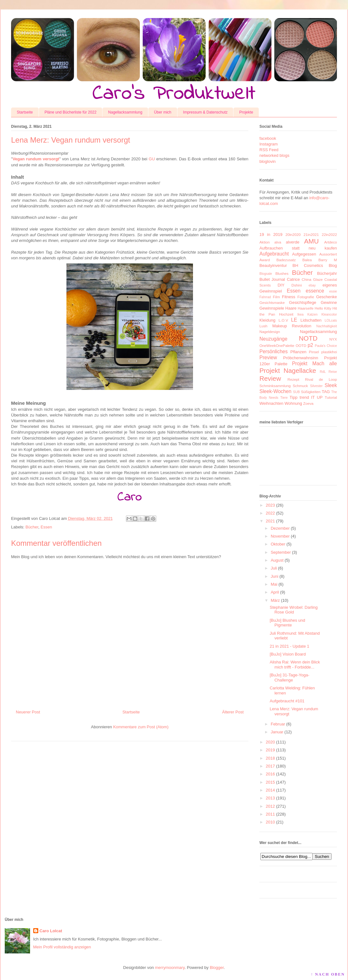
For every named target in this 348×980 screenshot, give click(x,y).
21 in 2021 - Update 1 (289, 646)
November (280, 536)
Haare (291, 308)
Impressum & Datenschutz (205, 112)
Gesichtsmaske (272, 302)
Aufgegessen (304, 254)
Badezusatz (286, 260)
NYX (333, 339)
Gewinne (329, 302)
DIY (281, 285)
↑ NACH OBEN (328, 974)
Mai (274, 584)
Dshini (296, 285)
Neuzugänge (273, 339)
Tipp (293, 397)
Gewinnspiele (272, 308)
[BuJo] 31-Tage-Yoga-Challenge (289, 678)
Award (265, 260)
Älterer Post (233, 712)
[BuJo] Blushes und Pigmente (287, 623)
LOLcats (331, 321)
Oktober (278, 544)
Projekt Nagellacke (288, 370)
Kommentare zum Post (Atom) (141, 727)
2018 (270, 758)
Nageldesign (270, 332)
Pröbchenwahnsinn (301, 358)
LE (294, 320)
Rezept (293, 379)
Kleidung (267, 320)
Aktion (264, 242)
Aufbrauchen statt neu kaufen (298, 248)
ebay (312, 285)
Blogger (217, 968)
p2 (310, 345)
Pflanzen (298, 352)
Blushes (282, 273)
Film (277, 297)
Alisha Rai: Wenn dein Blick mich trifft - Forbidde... (295, 665)
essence (315, 291)
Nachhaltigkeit (327, 326)
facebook (268, 138)
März (275, 600)
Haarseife (306, 308)
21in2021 (311, 234)
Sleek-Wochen (275, 391)
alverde (292, 242)
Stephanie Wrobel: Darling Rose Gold (294, 610)
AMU (311, 241)
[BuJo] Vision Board (288, 654)
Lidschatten (311, 320)
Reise (333, 372)
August (277, 560)
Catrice (293, 279)
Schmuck (300, 386)
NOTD (308, 338)
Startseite (25, 112)
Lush (263, 326)
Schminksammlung (275, 386)
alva (278, 242)
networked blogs (274, 155)
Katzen (313, 314)
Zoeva (308, 403)
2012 (270, 806)
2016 (270, 774)
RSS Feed (269, 150)
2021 (270, 521)
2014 (270, 790)
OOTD (301, 345)
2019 (270, 750)
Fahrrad (265, 297)
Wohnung (293, 403)
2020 (270, 742)
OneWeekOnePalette (277, 345)
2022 (270, 513)
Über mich (163, 112)
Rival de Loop (321, 379)
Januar (277, 732)
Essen (46, 527)
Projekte (246, 112)
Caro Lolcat (51, 931)
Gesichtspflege (303, 302)
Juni (275, 576)
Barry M (328, 260)
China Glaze (312, 279)
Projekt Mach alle (314, 364)
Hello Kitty (323, 308)
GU (152, 159)
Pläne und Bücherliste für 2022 (71, 112)
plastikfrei (329, 352)
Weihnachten (271, 403)
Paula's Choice (326, 346)
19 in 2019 (271, 234)
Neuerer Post (28, 712)
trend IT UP (311, 397)
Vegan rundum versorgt (36, 159)
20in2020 (293, 234)
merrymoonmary (170, 968)
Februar (278, 724)
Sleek (331, 385)
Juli (274, 568)
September (281, 552)
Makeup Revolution (292, 326)
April (275, 592)
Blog (333, 265)
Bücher (32, 527)
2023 (270, 505)
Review (270, 378)
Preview (268, 357)
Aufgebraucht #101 (287, 701)
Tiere (284, 398)
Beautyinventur (273, 265)
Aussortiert (328, 254)
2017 (270, 766)
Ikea (301, 314)
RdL (323, 372)
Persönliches (273, 351)
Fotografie (306, 297)
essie (333, 291)
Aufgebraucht (274, 254)
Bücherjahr (327, 273)
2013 (270, 798)
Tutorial (331, 397)
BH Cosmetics (308, 265)
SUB (296, 392)
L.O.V (283, 320)
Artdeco (331, 242)
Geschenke (326, 297)
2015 (270, 782)
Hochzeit (286, 314)
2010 (270, 822)
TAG (326, 392)
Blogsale (266, 274)
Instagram (269, 144)
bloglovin (267, 161)
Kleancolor (329, 314)
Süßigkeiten (311, 392)
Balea (307, 260)
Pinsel (314, 352)
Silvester (316, 386)
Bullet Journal (272, 279)
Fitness (289, 297)
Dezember (280, 528)
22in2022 (329, 234)
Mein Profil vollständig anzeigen (62, 947)
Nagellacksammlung (125, 112)
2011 (270, 814)
